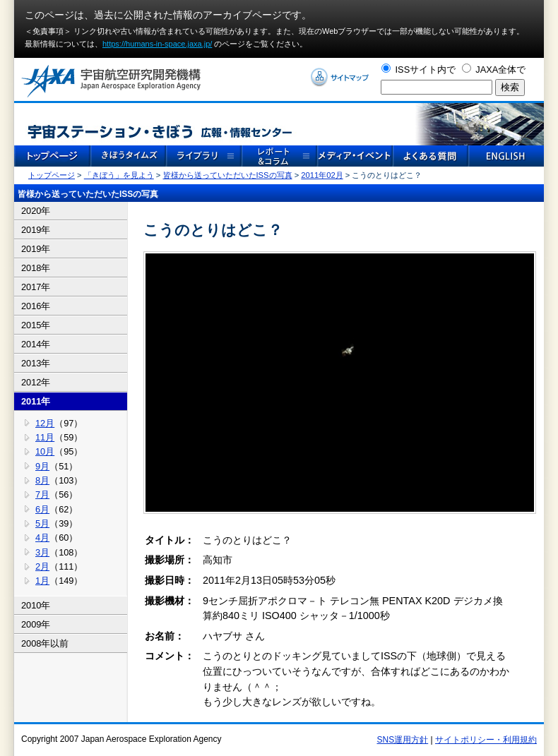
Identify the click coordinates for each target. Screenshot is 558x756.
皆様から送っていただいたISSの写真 (228, 175)
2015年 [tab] (36, 325)
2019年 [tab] (36, 230)
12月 (45, 423)
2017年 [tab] (36, 287)
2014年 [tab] (36, 344)
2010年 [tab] (36, 605)
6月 (42, 509)
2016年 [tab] (36, 306)
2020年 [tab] (36, 211)
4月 (42, 538)
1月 (42, 581)
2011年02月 (322, 175)
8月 (42, 480)
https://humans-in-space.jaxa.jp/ (157, 44)
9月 (42, 466)
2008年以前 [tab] (45, 643)
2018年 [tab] (36, 268)
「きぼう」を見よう (119, 175)
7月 (42, 494)
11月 (45, 437)
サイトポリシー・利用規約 (486, 740)
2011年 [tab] (36, 401)
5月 (42, 523)
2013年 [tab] (36, 363)
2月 (42, 566)
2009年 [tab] (36, 624)
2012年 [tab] (36, 382)
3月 (42, 552)
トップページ (52, 175)
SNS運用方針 (403, 740)
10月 (45, 451)
